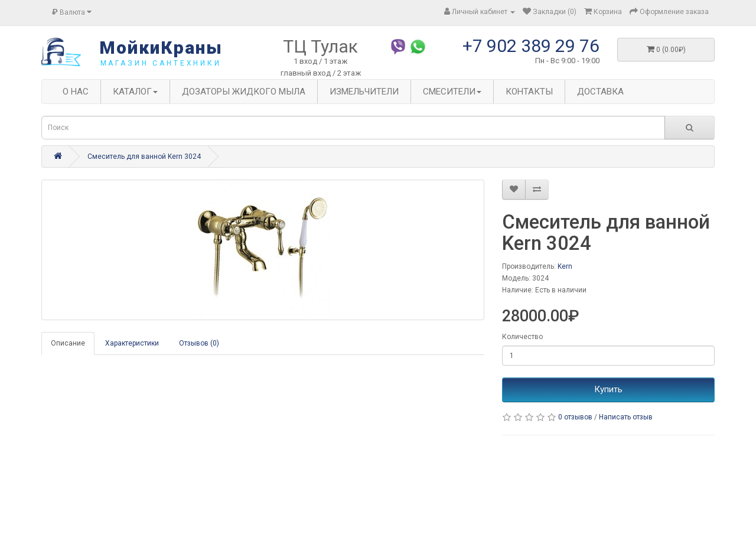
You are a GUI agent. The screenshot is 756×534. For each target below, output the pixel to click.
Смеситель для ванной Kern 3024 (144, 157)
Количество (522, 337)
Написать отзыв (626, 417)
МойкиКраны (161, 48)
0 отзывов (575, 417)
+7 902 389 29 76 (531, 46)
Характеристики (132, 343)
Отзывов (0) (199, 343)
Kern (565, 266)
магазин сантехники (161, 63)
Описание (68, 343)
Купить (608, 389)
